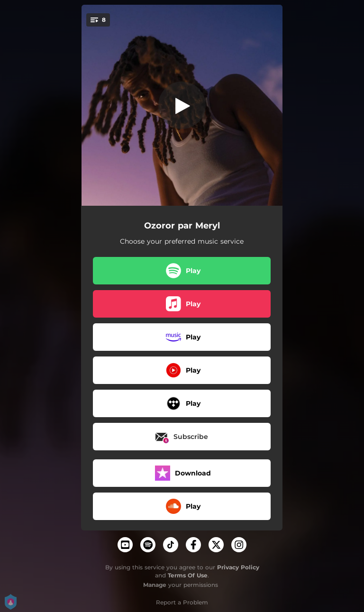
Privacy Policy (238, 567)
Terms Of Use (188, 575)
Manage (155, 585)
